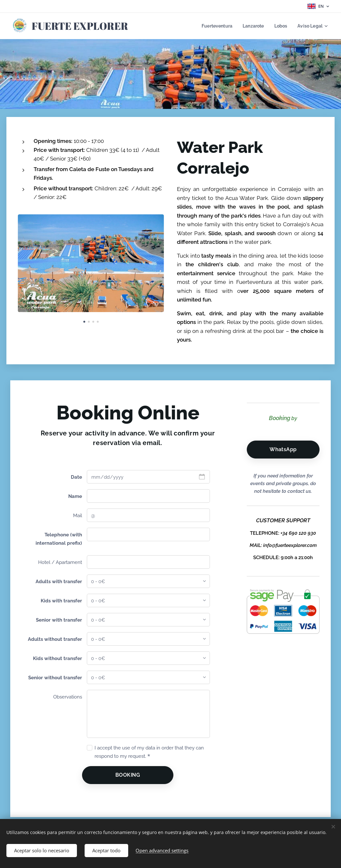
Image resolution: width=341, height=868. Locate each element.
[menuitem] (213, 26)
